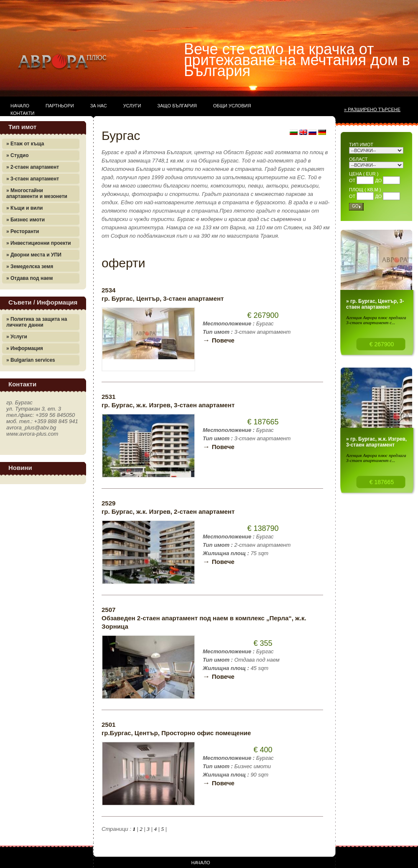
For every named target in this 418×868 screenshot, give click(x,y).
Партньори (60, 106)
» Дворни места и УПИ (34, 255)
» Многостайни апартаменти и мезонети (37, 193)
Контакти (23, 113)
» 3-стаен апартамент (33, 179)
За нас (99, 106)
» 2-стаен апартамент (33, 167)
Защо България (177, 106)
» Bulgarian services (31, 360)
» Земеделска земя (30, 266)
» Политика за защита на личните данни (37, 322)
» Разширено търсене (372, 109)
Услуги (132, 106)
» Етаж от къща (25, 144)
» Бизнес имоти (25, 220)
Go (355, 206)
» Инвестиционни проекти (39, 243)
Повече (219, 340)
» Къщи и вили (24, 208)
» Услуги (17, 337)
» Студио (18, 155)
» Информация (25, 348)
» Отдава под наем (29, 278)
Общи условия (232, 106)
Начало (20, 106)
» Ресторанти (23, 231)
